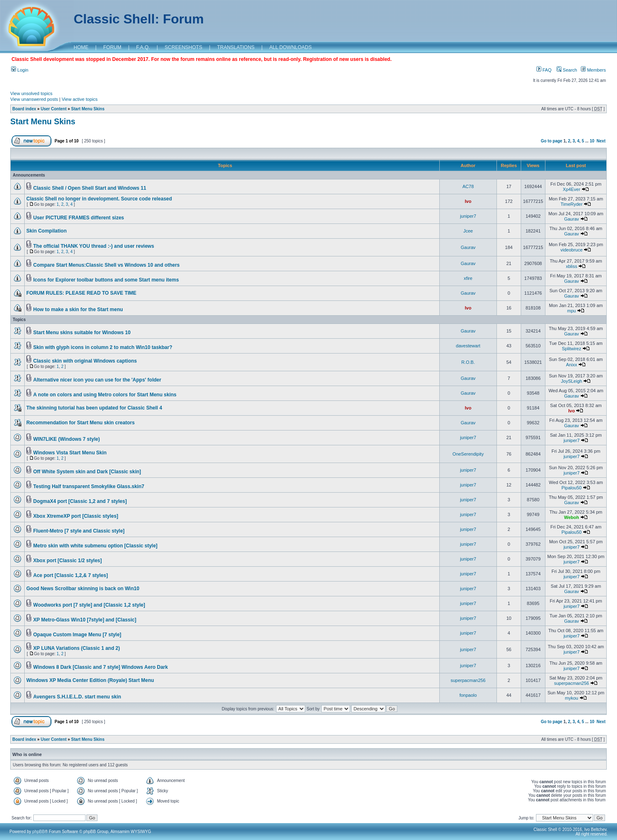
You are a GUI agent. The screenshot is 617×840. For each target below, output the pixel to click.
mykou (571, 698)
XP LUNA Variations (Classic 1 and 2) (77, 648)
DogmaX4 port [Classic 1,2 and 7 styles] (80, 501)
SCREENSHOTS (183, 47)
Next (601, 141)
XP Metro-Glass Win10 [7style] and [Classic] (85, 620)
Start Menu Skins (88, 109)
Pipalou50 (572, 488)
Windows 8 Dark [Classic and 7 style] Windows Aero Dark (101, 667)
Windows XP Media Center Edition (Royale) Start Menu (90, 680)
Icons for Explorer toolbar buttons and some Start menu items (106, 280)
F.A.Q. (143, 47)
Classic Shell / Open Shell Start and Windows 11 (90, 188)
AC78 (468, 186)
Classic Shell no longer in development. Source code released (99, 199)
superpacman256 (468, 680)
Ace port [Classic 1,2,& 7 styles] (71, 575)
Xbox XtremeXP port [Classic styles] (76, 516)
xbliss (572, 266)
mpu (572, 311)
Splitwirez (572, 349)
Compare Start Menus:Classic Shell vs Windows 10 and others (107, 265)
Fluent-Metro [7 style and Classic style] (79, 531)
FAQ (544, 70)
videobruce (572, 250)
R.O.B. (468, 362)
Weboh (571, 517)
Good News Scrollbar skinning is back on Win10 (83, 589)
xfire (468, 278)
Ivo (468, 201)
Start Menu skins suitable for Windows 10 (82, 333)
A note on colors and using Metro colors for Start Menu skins (105, 395)
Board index (24, 109)
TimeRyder (572, 204)
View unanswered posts (34, 99)
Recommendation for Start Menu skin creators (80, 423)
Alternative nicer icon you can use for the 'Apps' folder (97, 380)
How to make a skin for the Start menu (78, 309)
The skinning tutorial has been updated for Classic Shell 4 (94, 408)
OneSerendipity (468, 454)
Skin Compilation (46, 231)
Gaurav (571, 219)
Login (20, 70)
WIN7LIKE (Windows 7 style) (67, 439)
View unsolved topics (31, 93)
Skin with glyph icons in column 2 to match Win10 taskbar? (103, 347)
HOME (81, 47)
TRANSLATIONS (236, 47)
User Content (54, 109)
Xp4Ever (571, 189)
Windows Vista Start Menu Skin (70, 453)
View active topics (80, 99)
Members (593, 70)
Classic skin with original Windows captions (85, 361)
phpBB (39, 832)
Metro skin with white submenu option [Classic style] (95, 546)
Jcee (468, 231)
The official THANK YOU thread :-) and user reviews (94, 246)
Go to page (552, 141)
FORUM (112, 47)
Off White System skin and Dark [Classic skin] (87, 472)
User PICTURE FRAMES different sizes (79, 218)
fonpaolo (468, 695)
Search (567, 70)
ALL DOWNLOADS (291, 47)
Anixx (572, 365)
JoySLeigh (572, 381)
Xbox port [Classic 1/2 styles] (68, 561)
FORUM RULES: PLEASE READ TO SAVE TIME (81, 293)
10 (592, 141)
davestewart (468, 346)
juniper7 (468, 216)
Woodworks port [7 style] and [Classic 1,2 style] (89, 605)
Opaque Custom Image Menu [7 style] (77, 635)
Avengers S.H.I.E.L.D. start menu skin (77, 697)
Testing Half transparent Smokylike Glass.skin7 (89, 486)
